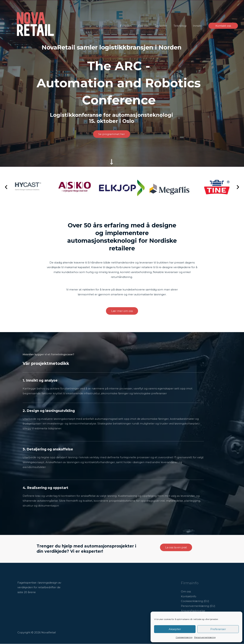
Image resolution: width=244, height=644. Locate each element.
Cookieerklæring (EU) (195, 601)
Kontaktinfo (189, 597)
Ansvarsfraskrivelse (193, 611)
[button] (223, 26)
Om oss (186, 592)
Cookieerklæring (184, 637)
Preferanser (218, 629)
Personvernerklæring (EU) (198, 606)
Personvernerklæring (205, 637)
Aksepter (175, 629)
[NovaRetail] (36, 26)
